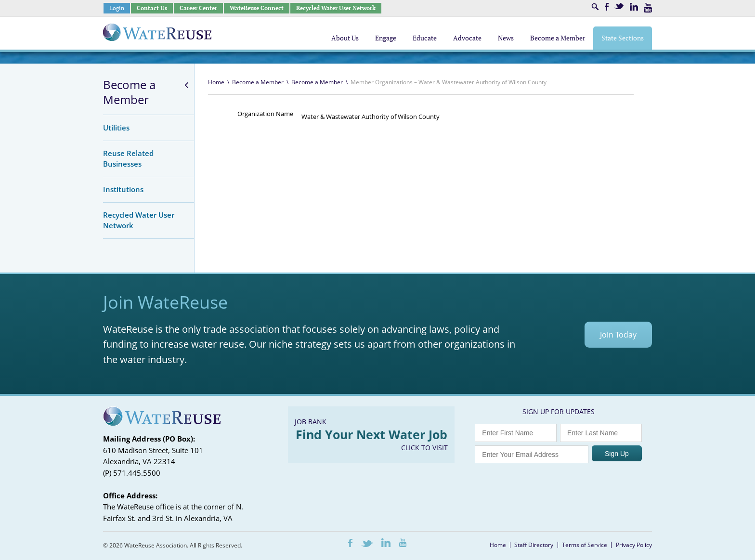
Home (216, 82)
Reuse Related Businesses (128, 158)
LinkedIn (634, 7)
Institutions (123, 189)
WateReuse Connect (257, 8)
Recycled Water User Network (336, 8)
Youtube (648, 8)
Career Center (198, 8)
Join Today (618, 335)
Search (595, 7)
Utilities (116, 128)
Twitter (619, 6)
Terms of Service (585, 545)
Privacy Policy (634, 545)
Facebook (607, 7)
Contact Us (152, 8)
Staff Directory (534, 545)
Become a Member (129, 92)
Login (117, 8)
